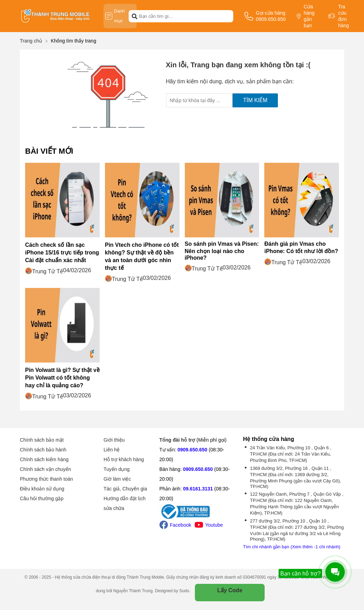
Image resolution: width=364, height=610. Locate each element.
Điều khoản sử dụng (42, 489)
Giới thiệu (114, 440)
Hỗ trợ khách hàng (124, 459)
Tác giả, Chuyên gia (125, 489)
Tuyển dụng (117, 469)
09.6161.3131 (198, 489)
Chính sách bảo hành (43, 450)
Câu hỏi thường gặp (42, 498)
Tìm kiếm (255, 100)
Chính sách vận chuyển (45, 469)
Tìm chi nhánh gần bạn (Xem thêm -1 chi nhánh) (292, 547)
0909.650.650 (192, 450)
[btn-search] (135, 16)
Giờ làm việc (117, 479)
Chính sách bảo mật (42, 440)
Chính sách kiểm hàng (44, 459)
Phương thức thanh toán (46, 479)
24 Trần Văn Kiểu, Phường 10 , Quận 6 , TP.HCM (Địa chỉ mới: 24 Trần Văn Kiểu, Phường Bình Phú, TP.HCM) (291, 454)
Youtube (209, 525)
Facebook (175, 525)
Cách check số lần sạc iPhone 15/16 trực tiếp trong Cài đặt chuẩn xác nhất (62, 253)
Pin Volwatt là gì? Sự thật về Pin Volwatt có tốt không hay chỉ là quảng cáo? (62, 378)
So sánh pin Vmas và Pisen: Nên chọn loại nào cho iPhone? (222, 251)
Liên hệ (112, 450)
